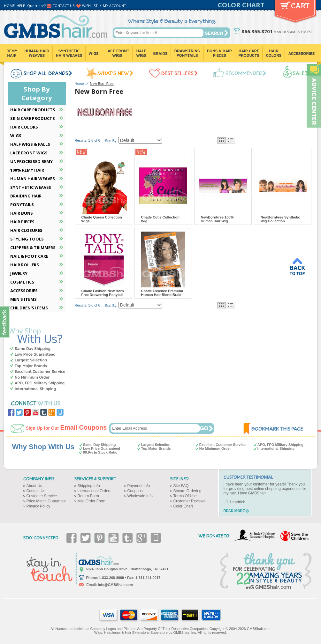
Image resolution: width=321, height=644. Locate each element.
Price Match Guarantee (46, 501)
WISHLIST (90, 6)
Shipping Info (89, 486)
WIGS (16, 136)
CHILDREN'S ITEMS (29, 308)
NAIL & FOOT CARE (29, 256)
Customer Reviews (190, 501)
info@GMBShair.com (115, 585)
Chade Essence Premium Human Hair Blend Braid (162, 293)
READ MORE (234, 511)
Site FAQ (181, 486)
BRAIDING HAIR (26, 196)
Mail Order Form (92, 501)
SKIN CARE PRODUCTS (33, 118)
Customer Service (42, 496)
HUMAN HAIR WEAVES (33, 179)
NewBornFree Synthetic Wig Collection (280, 219)
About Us (34, 486)
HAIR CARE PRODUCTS (33, 110)
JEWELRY (19, 273)
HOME (9, 6)
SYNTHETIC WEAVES (31, 187)
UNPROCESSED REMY (31, 161)
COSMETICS (22, 282)
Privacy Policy (38, 506)
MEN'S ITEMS (23, 299)
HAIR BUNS (22, 213)
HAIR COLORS (24, 127)
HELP (21, 6)
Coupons (135, 491)
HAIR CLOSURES (26, 230)
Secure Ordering (187, 491)
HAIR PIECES (22, 222)
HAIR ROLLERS (25, 265)
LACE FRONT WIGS (29, 153)
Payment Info (139, 486)
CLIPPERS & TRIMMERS (33, 248)
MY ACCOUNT (115, 6)
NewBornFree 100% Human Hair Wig (217, 219)
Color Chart (183, 506)
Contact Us (36, 491)
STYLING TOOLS (27, 239)
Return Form (88, 496)
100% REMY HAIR (27, 170)
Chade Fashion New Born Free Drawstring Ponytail (103, 293)
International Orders (95, 491)
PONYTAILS (22, 204)
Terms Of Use (185, 496)
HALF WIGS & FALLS (30, 144)
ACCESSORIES (24, 291)
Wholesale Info (140, 496)
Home (79, 84)
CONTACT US (63, 6)
